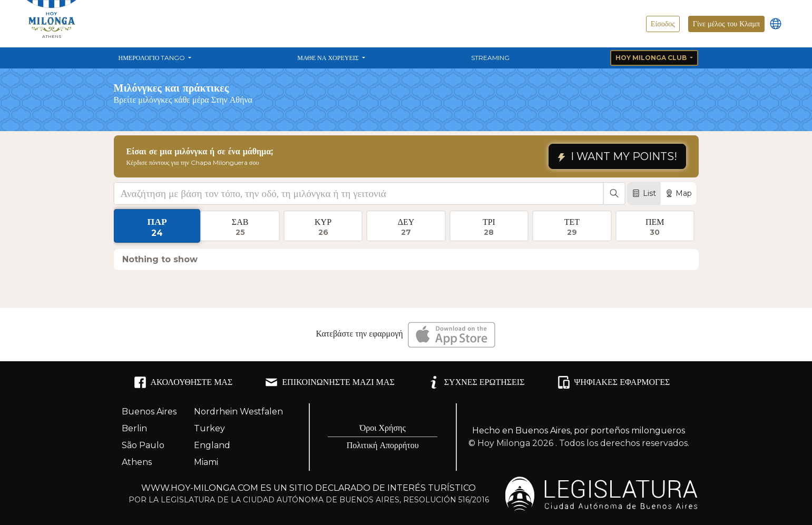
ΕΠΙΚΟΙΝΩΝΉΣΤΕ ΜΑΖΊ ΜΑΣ (330, 382)
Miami (206, 462)
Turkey (209, 428)
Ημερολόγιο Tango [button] (153, 58)
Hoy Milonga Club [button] (652, 58)
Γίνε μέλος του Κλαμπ (726, 24)
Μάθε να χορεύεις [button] (329, 58)
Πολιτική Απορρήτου (383, 445)
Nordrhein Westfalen (238, 412)
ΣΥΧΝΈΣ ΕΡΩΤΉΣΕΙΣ (476, 382)
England (212, 445)
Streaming (490, 58)
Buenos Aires (149, 412)
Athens (137, 462)
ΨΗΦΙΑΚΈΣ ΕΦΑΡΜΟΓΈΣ (614, 382)
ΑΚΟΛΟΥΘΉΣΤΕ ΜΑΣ (183, 382)
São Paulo (143, 445)
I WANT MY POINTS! (617, 156)
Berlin (134, 428)
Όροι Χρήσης (383, 428)
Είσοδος (663, 24)
